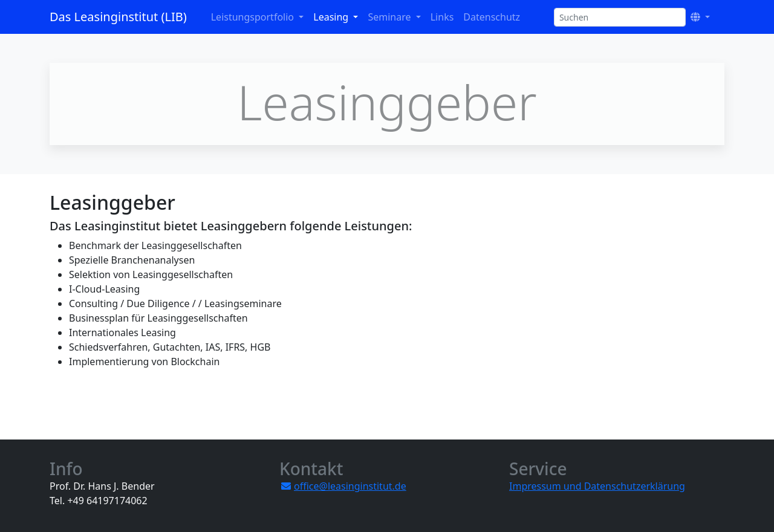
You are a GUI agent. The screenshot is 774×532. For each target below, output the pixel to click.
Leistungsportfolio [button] (254, 17)
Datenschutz (492, 17)
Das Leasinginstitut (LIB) (118, 17)
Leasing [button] (332, 17)
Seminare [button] (390, 17)
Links (442, 17)
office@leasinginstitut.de (350, 486)
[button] (700, 17)
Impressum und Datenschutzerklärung (597, 486)
